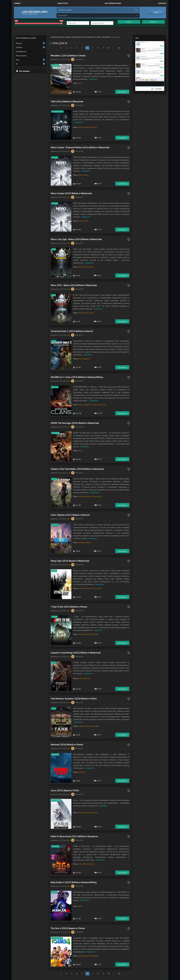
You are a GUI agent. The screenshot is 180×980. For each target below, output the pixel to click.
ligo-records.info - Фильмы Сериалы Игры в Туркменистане (73, 37)
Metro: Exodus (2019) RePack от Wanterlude (71, 193)
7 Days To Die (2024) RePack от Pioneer (69, 607)
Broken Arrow (159, 50)
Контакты (162, 3)
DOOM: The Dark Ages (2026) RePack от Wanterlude (75, 423)
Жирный (136, 80)
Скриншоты (122, 92)
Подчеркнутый (141, 80)
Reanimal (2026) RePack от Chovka (67, 745)
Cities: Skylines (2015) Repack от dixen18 (70, 515)
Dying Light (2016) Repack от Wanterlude (70, 561)
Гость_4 (143, 70)
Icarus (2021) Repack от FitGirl (65, 790)
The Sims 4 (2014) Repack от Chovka (68, 928)
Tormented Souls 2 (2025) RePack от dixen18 (72, 331)
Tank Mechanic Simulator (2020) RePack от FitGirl (74, 699)
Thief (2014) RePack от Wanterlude (67, 101)
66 (119, 48)
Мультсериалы (21, 56)
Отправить (159, 89)
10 (108, 48)
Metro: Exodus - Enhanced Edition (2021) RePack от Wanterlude (80, 147)
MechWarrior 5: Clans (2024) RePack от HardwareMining (77, 377)
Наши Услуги (63, 3)
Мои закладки (24, 71)
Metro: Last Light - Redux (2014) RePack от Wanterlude (76, 239)
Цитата (155, 80)
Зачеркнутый (143, 80)
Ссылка (149, 80)
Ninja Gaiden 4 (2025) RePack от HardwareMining (74, 882)
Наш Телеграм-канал (113, 3)
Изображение (151, 80)
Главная (17, 3)
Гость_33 (143, 42)
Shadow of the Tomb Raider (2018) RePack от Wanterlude (77, 469)
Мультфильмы (21, 51)
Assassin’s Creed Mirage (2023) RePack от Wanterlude (76, 653)
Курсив (139, 80)
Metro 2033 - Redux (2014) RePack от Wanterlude (74, 285)
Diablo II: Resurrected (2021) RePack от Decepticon (74, 836)
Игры (99, 37)
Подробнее (93, 79)
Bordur (143, 49)
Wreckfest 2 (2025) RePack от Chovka (68, 56)
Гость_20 (143, 56)
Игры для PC (106, 37)
